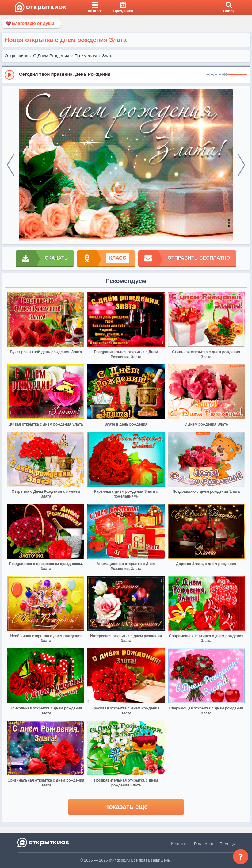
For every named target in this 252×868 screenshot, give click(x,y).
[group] (126, 75)
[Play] (10, 75)
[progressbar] (237, 75)
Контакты (180, 844)
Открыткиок (16, 56)
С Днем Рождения (51, 56)
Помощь (227, 844)
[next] (242, 165)
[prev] (10, 165)
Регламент (204, 844)
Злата (108, 56)
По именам (86, 56)
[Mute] (224, 75)
